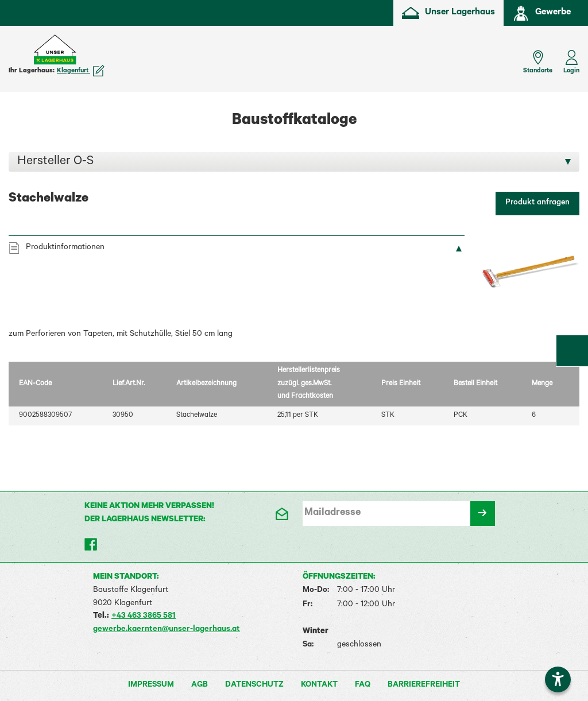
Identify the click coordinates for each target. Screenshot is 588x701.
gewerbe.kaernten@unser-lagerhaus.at (167, 630)
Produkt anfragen (537, 203)
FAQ (363, 685)
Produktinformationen (65, 248)
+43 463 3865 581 (144, 617)
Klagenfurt (81, 71)
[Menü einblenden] (17, 56)
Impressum (151, 685)
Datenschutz (254, 685)
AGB (200, 685)
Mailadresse (332, 513)
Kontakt (319, 685)
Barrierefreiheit (424, 685)
